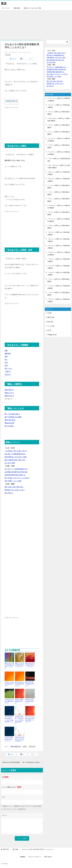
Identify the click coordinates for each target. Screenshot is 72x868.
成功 (17, 475)
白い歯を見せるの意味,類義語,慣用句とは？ (9, 701)
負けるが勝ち (9, 426)
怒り (11, 487)
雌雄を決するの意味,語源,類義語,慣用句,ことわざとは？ (9, 666)
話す (24, 460)
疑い (15, 487)
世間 (10, 457)
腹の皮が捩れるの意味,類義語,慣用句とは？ (20, 684)
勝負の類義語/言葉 (16, 746)
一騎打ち (8, 371)
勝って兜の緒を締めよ (12, 414)
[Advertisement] (36, 24)
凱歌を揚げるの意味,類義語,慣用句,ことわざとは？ (30, 665)
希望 (6, 490)
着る (6, 454)
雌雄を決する (9, 396)
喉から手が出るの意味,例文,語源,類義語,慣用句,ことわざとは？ (30, 719)
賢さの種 (8, 55)
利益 (20, 481)
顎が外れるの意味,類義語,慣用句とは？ (30, 701)
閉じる (15, 101)
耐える (23, 475)
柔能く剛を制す (10, 420)
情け (6, 493)
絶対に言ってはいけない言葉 (32, 8)
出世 (26, 472)
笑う (12, 493)
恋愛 (13, 463)
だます (16, 478)
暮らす (11, 454)
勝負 (13, 475)
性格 (6, 457)
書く (20, 451)
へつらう (15, 481)
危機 (8, 472)
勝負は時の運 (9, 423)
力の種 (49, 313)
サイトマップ (6, 8)
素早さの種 (51, 317)
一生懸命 (16, 469)
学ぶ (6, 463)
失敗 (22, 472)
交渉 (19, 472)
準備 (6, 475)
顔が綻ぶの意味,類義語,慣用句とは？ (19, 701)
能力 (13, 460)
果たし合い (9, 368)
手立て (27, 478)
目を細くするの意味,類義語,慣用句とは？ (9, 684)
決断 (15, 472)
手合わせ (8, 374)
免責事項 (23, 857)
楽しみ (19, 490)
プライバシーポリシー (35, 857)
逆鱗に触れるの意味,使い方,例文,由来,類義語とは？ (20, 739)
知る (24, 454)
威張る (22, 469)
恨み (18, 487)
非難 (10, 481)
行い (26, 469)
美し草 (49, 330)
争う (6, 469)
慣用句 (25, 746)
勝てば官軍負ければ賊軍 (13, 417)
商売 (10, 475)
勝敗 (6, 350)
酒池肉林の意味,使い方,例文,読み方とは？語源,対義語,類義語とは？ (19, 720)
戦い (6, 359)
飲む (17, 460)
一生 (6, 451)
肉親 (25, 457)
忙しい (11, 469)
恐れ (22, 487)
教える (16, 451)
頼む (11, 478)
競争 (6, 356)
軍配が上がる (9, 393)
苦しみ (14, 490)
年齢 (10, 460)
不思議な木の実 (52, 335)
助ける (7, 478)
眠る (6, 460)
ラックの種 (51, 326)
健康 (18, 454)
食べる (14, 457)
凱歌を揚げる (9, 390)
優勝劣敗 (8, 353)
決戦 (6, 365)
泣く (23, 490)
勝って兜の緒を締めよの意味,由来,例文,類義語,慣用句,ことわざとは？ (33, 762)
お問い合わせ (48, 857)
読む (10, 463)
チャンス (21, 478)
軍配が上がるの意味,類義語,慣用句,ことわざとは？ (20, 665)
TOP (6, 849)
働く (20, 460)
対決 (6, 362)
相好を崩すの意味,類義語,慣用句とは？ (30, 684)
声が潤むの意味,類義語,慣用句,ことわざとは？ (9, 739)
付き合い (20, 457)
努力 (6, 481)
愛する (7, 487)
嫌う (10, 490)
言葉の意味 (17, 8)
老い (12, 451)
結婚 (15, 454)
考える (25, 451)
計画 (12, 472)
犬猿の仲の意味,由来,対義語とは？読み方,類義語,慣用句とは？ (9, 719)
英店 (4, 3)
